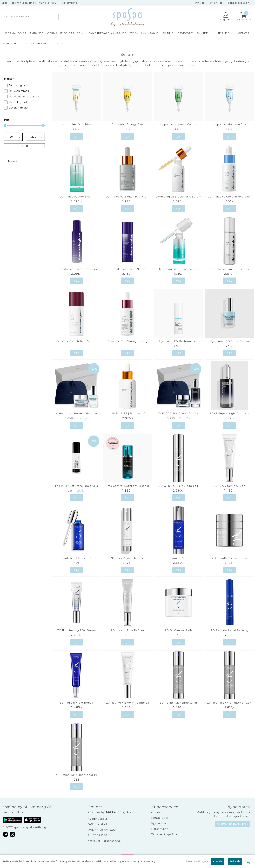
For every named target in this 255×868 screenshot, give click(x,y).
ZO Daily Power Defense (127, 558)
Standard (12, 161)
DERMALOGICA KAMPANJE (24, 33)
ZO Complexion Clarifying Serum (77, 558)
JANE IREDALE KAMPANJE (108, 33)
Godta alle (235, 861)
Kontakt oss (215, 3)
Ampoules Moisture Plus (229, 124)
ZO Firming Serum (179, 558)
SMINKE (203, 33)
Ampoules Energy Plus (127, 124)
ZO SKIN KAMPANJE (145, 33)
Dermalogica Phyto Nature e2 (77, 269)
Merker (244, 33)
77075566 (100, 835)
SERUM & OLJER (40, 44)
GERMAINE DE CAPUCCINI (66, 33)
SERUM (59, 44)
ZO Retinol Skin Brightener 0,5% (229, 703)
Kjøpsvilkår (159, 823)
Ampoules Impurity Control (179, 124)
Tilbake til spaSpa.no (238, 3)
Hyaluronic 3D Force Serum (229, 341)
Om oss (200, 3)
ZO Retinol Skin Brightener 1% (76, 775)
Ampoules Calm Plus (77, 124)
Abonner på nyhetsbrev (232, 824)
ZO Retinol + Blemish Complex (128, 703)
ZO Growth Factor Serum (229, 558)
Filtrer (24, 146)
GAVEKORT (185, 33)
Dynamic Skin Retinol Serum (77, 341)
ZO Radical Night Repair (77, 703)
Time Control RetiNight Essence (127, 486)
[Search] (30, 17)
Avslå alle (218, 861)
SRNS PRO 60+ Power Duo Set (179, 413)
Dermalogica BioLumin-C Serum (178, 197)
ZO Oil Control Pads (179, 630)
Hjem (6, 44)
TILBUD (168, 33)
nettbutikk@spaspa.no (104, 841)
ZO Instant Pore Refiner (127, 630)
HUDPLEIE (222, 33)
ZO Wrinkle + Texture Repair (179, 486)
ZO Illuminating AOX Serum (77, 630)
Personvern (160, 829)
